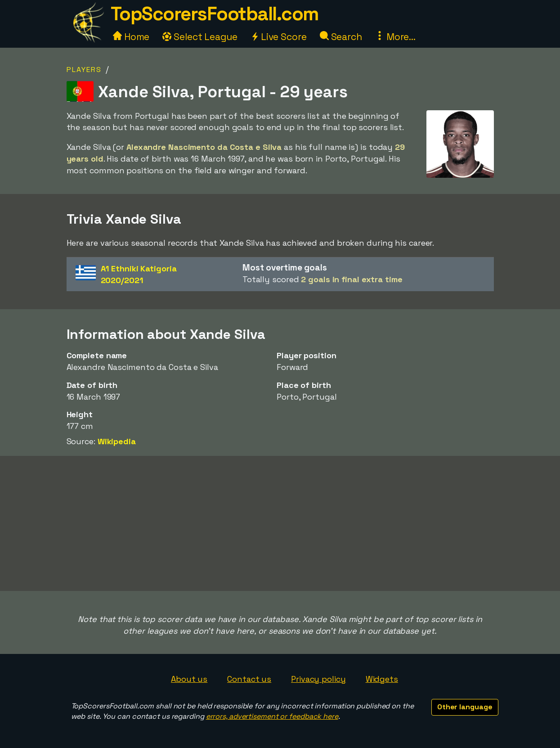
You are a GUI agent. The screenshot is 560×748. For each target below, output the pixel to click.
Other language (465, 707)
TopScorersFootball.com (215, 14)
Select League (200, 37)
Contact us (249, 679)
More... (395, 37)
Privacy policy (318, 679)
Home (131, 37)
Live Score (279, 37)
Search (341, 37)
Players (84, 70)
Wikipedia (117, 441)
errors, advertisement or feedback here (272, 716)
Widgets (382, 679)
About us (189, 679)
